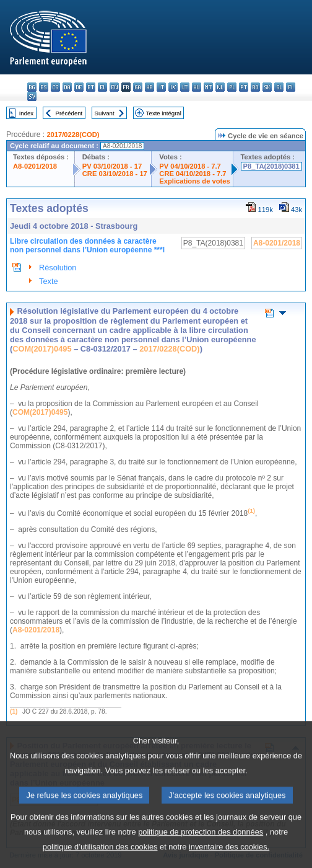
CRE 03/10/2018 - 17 (115, 174)
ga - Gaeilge (138, 87)
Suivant (105, 113)
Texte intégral (164, 113)
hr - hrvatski (149, 87)
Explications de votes (194, 181)
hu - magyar (197, 87)
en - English (114, 87)
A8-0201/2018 (35, 166)
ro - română (255, 87)
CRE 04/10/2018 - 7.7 (193, 174)
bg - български (32, 87)
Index (26, 113)
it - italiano (161, 87)
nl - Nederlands (220, 87)
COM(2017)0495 (42, 349)
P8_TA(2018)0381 (271, 166)
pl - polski (232, 87)
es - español (44, 87)
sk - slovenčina (267, 87)
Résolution (58, 268)
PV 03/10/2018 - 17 (112, 166)
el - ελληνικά (102, 87)
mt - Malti (208, 87)
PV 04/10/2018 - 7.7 (190, 166)
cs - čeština (55, 87)
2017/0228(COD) (73, 135)
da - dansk (67, 87)
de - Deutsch (79, 87)
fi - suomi (291, 87)
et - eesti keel (91, 87)
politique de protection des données (201, 850)
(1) (14, 711)
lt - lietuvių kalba (185, 87)
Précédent (69, 113)
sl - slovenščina (279, 87)
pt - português (244, 87)
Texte (49, 281)
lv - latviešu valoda (173, 87)
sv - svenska (32, 96)
